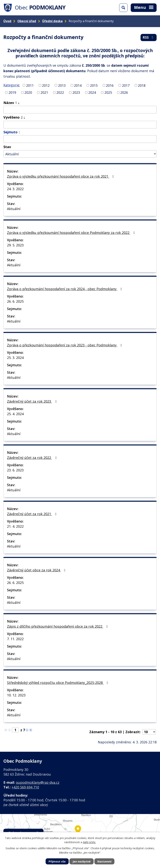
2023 (76, 92)
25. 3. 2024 (15, 358)
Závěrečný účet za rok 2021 (33, 514)
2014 (78, 85)
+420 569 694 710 (25, 787)
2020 (28, 92)
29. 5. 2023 (15, 245)
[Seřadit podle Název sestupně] (19, 104)
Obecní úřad (27, 21)
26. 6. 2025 (15, 301)
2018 (142, 85)
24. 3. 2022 (15, 189)
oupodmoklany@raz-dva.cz (38, 782)
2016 (110, 85)
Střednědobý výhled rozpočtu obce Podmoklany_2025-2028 (58, 683)
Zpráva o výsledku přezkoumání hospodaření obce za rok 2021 (61, 176)
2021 (44, 92)
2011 (30, 85)
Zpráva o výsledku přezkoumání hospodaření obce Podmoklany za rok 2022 (72, 233)
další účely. (89, 842)
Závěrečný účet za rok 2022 (33, 458)
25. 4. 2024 (15, 414)
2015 (94, 85)
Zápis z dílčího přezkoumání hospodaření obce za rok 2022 (58, 626)
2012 (46, 85)
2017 (126, 85)
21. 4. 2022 (15, 526)
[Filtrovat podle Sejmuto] (80, 139)
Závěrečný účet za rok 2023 (33, 401)
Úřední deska (52, 21)
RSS (149, 37)
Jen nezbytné (82, 861)
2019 (12, 92)
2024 (92, 92)
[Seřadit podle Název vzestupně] (19, 102)
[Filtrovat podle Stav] (80, 154)
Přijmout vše (57, 861)
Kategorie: (12, 85)
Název (10, 103)
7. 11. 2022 (15, 639)
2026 (124, 92)
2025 (108, 92)
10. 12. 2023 (16, 695)
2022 (60, 92)
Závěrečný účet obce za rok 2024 (37, 570)
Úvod (7, 21)
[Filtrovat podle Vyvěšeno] (80, 125)
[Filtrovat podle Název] (80, 110)
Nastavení (104, 861)
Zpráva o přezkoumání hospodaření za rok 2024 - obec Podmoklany (65, 289)
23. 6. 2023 (15, 470)
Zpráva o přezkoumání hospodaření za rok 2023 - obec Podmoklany (65, 345)
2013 (62, 85)
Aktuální (14, 209)
